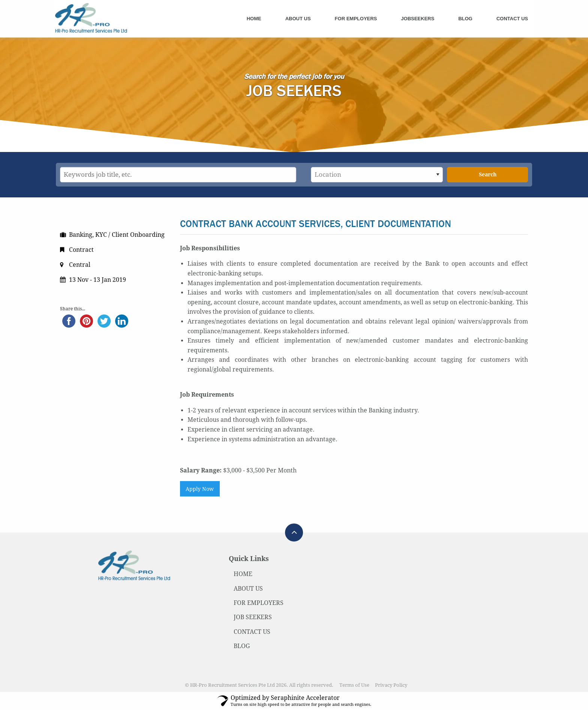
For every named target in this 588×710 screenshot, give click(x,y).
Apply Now (200, 489)
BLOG (242, 646)
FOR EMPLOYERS (259, 603)
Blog (465, 19)
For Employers (356, 19)
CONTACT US (252, 632)
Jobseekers (418, 19)
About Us (298, 19)
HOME (243, 574)
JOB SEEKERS (253, 617)
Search (488, 174)
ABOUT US (248, 589)
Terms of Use (354, 685)
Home (254, 19)
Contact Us (512, 19)
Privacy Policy (391, 685)
